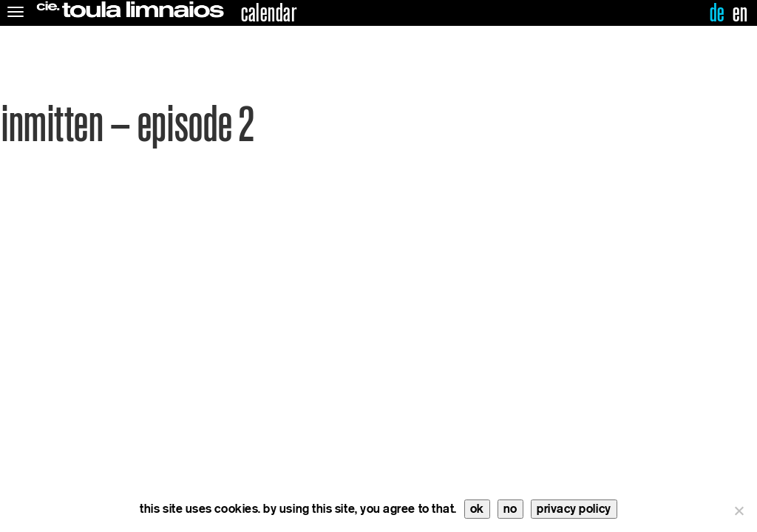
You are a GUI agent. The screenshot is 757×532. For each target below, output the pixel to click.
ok (477, 509)
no (510, 509)
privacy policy (574, 509)
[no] (739, 511)
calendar (269, 13)
